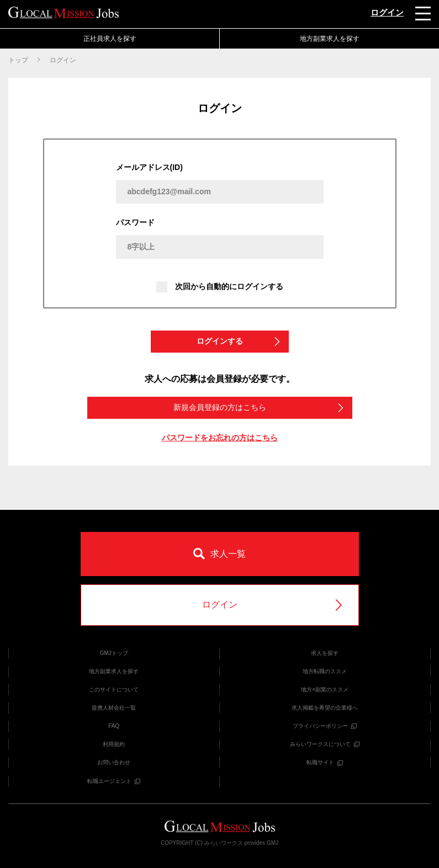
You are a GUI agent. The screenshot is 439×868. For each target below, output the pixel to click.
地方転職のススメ (325, 671)
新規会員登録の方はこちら (259, 408)
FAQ (114, 726)
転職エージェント (114, 781)
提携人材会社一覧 (114, 708)
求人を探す (325, 653)
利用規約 (114, 744)
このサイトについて (114, 689)
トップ (18, 60)
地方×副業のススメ (325, 689)
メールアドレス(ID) (149, 167)
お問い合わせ (114, 762)
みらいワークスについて (325, 744)
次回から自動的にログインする (220, 287)
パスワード (135, 222)
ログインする (239, 341)
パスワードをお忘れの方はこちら (220, 438)
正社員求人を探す (110, 39)
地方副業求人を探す (330, 39)
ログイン (387, 12)
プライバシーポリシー (325, 726)
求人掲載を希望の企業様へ (325, 708)
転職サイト (325, 762)
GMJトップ (114, 653)
